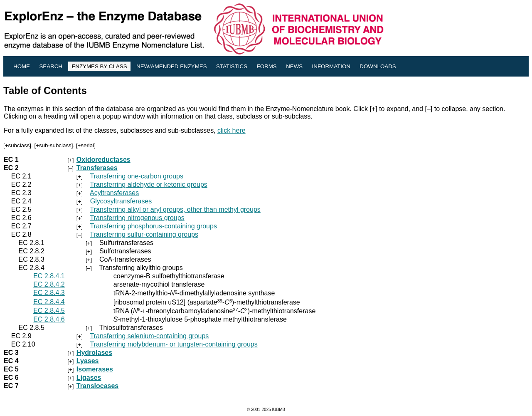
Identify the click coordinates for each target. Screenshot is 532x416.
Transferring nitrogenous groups (137, 218)
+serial (86, 145)
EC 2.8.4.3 (49, 293)
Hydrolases (94, 353)
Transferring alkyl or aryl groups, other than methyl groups (175, 209)
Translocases (97, 386)
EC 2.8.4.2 (49, 284)
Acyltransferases (114, 193)
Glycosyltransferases (121, 201)
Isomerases (95, 369)
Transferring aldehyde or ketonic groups (149, 184)
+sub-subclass (54, 145)
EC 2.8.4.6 (49, 319)
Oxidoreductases (103, 160)
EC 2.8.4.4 (49, 302)
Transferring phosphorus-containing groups (154, 226)
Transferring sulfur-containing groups (144, 234)
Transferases (97, 168)
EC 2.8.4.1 (49, 276)
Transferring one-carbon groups (137, 176)
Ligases (89, 378)
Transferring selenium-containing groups (150, 336)
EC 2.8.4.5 (49, 311)
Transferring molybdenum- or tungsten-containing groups (174, 344)
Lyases (88, 361)
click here (232, 130)
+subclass (17, 145)
